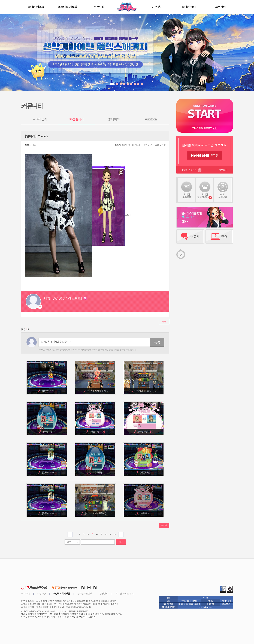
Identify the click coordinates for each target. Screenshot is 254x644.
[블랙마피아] (49, 391)
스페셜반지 (145, 513)
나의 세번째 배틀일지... (97, 391)
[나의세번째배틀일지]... (145, 391)
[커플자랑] (49, 431)
